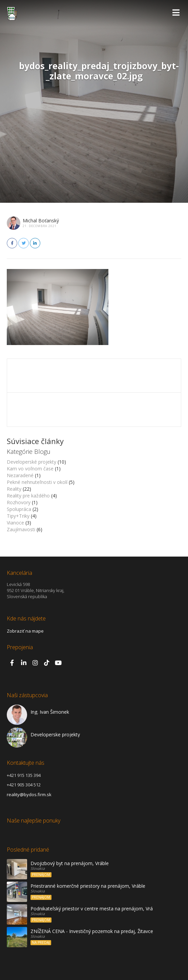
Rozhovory (19, 502)
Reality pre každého (28, 496)
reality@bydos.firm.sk (29, 794)
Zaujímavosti (21, 529)
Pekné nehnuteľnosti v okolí (37, 482)
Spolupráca (19, 509)
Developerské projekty (32, 462)
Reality (14, 489)
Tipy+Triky (18, 516)
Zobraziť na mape (25, 631)
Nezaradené (20, 475)
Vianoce (15, 523)
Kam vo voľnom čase (30, 469)
